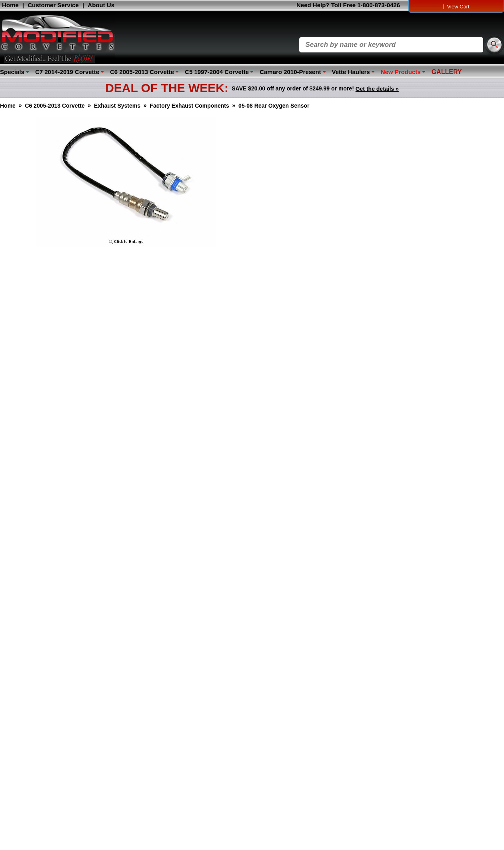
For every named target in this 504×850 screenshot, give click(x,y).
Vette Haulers (351, 72)
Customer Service (53, 5)
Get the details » (377, 89)
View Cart (458, 7)
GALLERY (447, 72)
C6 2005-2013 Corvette (142, 72)
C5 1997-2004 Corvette (217, 72)
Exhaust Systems (117, 106)
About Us (101, 5)
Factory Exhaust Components (189, 106)
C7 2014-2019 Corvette (67, 72)
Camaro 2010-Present (290, 72)
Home (10, 5)
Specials (12, 72)
